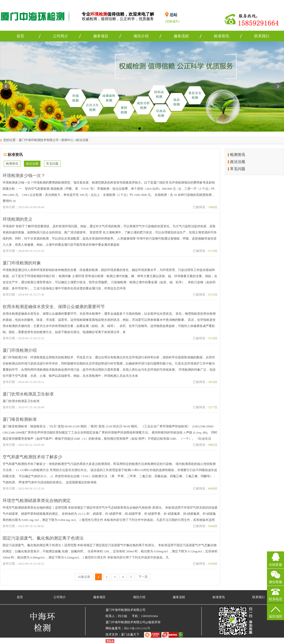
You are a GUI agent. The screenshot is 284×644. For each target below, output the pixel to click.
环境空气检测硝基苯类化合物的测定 (37, 501)
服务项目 (101, 36)
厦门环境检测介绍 (20, 350)
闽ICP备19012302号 (137, 628)
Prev (6, 86)
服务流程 (181, 36)
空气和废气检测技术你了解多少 (32, 457)
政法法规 (82, 140)
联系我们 (262, 36)
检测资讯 (12, 164)
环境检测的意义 (18, 219)
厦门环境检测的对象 (22, 263)
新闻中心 (67, 140)
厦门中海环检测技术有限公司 (39, 140)
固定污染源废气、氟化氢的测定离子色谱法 (43, 538)
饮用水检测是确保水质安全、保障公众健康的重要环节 (54, 307)
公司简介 (61, 36)
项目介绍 (141, 36)
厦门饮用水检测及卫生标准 (28, 394)
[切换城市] (172, 21)
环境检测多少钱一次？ (24, 176)
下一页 (143, 577)
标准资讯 (222, 36)
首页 (20, 36)
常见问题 (52, 164)
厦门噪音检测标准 (20, 419)
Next (278, 86)
